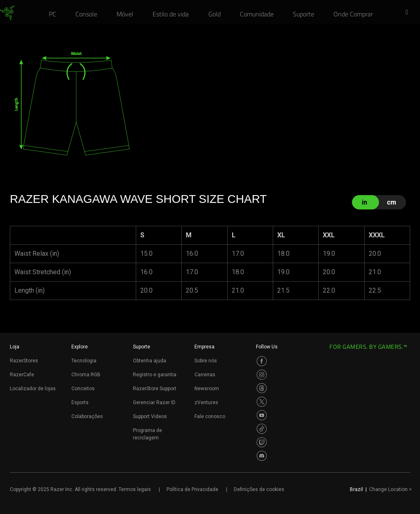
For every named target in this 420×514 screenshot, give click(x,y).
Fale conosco (210, 416)
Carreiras (205, 375)
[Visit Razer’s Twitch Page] (262, 442)
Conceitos (83, 389)
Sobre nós (206, 361)
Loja (15, 347)
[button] (409, 13)
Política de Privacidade (192, 489)
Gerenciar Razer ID (154, 403)
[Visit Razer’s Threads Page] (262, 388)
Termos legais (135, 489)
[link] (7, 13)
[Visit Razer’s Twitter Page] (262, 402)
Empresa (204, 347)
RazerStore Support (155, 389)
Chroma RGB (86, 375)
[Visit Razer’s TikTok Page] (262, 429)
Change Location (390, 489)
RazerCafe (22, 375)
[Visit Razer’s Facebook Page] (262, 361)
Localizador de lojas (33, 389)
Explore (80, 347)
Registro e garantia (155, 375)
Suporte (142, 347)
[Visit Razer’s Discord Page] (262, 456)
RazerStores (24, 361)
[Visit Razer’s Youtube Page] (262, 415)
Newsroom (207, 389)
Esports (80, 403)
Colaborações (87, 416)
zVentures (206, 403)
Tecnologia (84, 361)
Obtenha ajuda (150, 361)
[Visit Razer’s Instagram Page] (262, 375)
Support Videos (150, 416)
